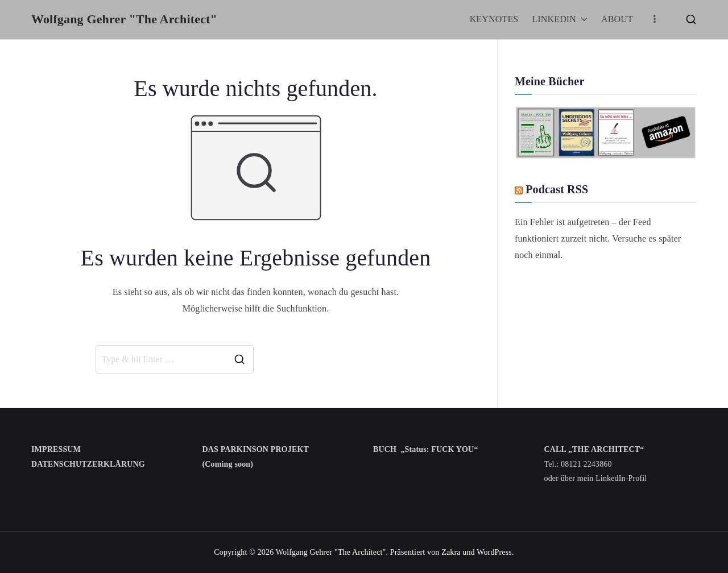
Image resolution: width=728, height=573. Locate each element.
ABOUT (617, 19)
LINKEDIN (560, 20)
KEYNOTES (494, 19)
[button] (582, 20)
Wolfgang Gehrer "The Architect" (124, 19)
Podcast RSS (557, 189)
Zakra (451, 552)
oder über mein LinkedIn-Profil (596, 478)
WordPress (494, 552)
